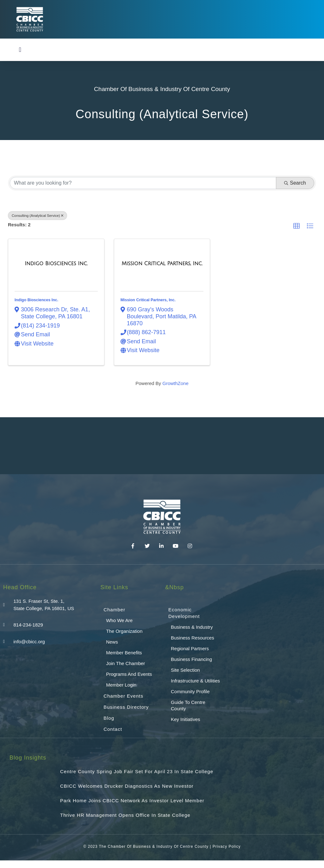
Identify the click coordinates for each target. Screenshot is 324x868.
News (112, 642)
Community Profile (190, 691)
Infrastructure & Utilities (195, 681)
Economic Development (184, 613)
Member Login (121, 685)
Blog (109, 718)
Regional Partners (190, 648)
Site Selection (185, 670)
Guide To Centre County (188, 705)
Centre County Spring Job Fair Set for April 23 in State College (137, 771)
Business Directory (126, 707)
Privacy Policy (227, 847)
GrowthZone (175, 383)
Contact (113, 729)
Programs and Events (129, 674)
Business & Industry (192, 627)
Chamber (114, 610)
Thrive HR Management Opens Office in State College (125, 815)
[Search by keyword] (143, 183)
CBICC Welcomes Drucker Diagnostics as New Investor (127, 786)
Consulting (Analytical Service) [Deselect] (37, 216)
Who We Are (119, 620)
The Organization (124, 631)
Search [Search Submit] (295, 183)
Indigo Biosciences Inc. (36, 300)
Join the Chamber (125, 663)
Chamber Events (123, 696)
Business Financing (191, 659)
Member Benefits (124, 653)
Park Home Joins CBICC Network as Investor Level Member (132, 801)
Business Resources (193, 638)
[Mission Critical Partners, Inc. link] (162, 264)
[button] (20, 50)
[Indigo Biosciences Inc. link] (56, 264)
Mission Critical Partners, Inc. (148, 300)
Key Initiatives (186, 719)
